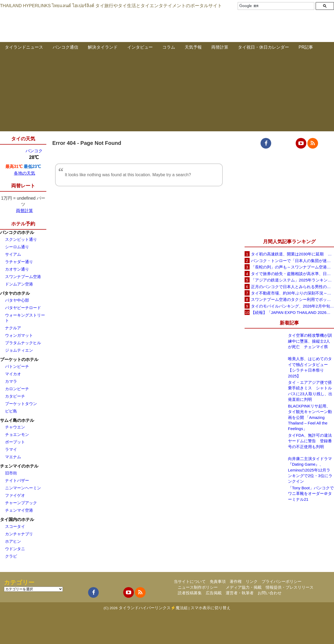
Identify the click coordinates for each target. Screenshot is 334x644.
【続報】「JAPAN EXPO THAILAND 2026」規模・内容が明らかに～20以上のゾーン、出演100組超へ (292, 312)
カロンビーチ (17, 389)
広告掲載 (214, 593)
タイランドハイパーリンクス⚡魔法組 (153, 608)
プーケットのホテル (19, 359)
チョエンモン (17, 434)
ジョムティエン (19, 350)
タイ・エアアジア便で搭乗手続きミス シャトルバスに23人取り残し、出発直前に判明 (310, 391)
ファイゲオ (15, 495)
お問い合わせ (270, 593)
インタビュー (140, 47)
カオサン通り (17, 269)
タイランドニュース (24, 47)
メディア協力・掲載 (244, 587)
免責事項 (218, 581)
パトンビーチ (17, 366)
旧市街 (11, 473)
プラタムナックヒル (23, 343)
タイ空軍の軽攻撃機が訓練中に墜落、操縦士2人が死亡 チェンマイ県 (310, 341)
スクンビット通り (21, 239)
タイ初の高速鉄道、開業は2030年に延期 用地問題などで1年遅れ (292, 254)
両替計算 (220, 47)
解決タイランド (103, 47)
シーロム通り (17, 247)
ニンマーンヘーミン (23, 488)
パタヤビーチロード (23, 308)
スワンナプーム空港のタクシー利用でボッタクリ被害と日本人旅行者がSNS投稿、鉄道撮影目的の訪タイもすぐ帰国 (292, 299)
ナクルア (13, 328)
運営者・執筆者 (240, 593)
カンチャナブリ (19, 534)
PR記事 (306, 47)
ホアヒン (13, 541)
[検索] (275, 6)
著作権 (236, 581)
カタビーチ (15, 396)
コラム (169, 47)
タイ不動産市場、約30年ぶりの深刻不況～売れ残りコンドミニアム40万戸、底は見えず (292, 293)
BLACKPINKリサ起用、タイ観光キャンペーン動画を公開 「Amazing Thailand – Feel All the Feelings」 (310, 417)
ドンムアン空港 (19, 284)
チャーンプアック (21, 503)
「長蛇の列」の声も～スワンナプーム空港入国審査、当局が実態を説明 (292, 267)
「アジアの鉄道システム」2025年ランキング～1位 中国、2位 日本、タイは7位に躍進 (292, 280)
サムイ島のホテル (17, 420)
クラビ (11, 556)
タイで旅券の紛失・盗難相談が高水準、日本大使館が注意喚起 (292, 274)
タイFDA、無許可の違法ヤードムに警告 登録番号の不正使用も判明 (310, 441)
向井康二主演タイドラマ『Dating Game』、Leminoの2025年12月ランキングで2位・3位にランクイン (310, 470)
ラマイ (11, 449)
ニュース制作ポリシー (198, 587)
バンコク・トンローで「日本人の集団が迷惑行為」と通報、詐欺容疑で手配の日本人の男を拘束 (292, 261)
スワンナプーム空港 (23, 277)
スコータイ (15, 526)
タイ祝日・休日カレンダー (263, 47)
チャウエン (15, 427)
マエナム (13, 457)
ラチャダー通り (19, 262)
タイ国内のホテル (17, 519)
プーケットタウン (21, 404)
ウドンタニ (15, 549)
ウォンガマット (19, 335)
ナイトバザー (17, 480)
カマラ (11, 381)
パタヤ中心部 (17, 300)
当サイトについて (190, 581)
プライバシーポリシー (282, 581)
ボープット (15, 442)
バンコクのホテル (17, 232)
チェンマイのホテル (19, 466)
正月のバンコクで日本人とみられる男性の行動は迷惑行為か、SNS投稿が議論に (292, 287)
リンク (252, 581)
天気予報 (193, 47)
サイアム (13, 254)
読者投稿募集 (190, 593)
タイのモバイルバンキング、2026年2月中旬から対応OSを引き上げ (292, 306)
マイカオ (13, 374)
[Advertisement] (167, 94)
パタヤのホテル (15, 293)
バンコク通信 (65, 47)
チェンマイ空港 (19, 510)
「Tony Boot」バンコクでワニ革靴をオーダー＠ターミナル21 (311, 494)
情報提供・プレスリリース (290, 587)
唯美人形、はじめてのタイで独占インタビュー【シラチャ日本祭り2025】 (310, 367)
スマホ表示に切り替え (211, 608)
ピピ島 (11, 411)
